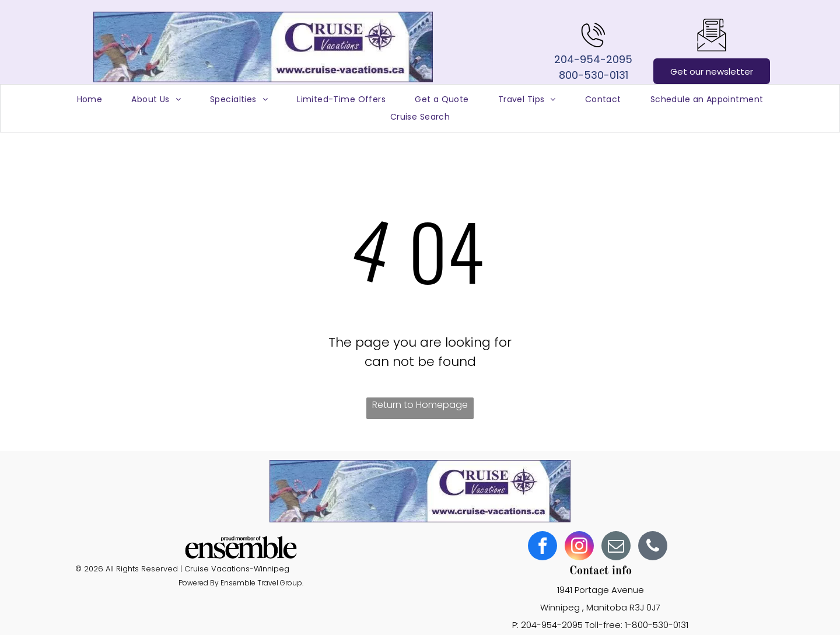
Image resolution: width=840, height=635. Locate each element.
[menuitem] (90, 100)
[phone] (653, 547)
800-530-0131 (594, 75)
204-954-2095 (593, 59)
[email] (616, 547)
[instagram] (579, 547)
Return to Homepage (420, 405)
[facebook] (542, 547)
